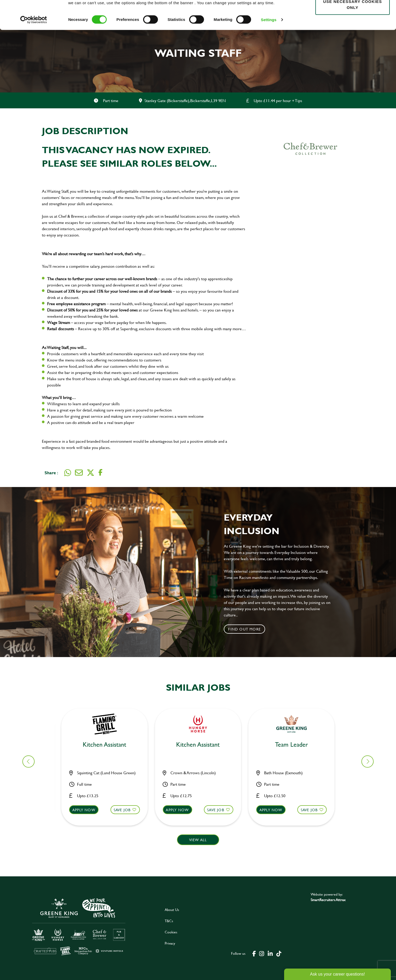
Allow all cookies (352, 13)
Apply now (87, 810)
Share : (51, 473)
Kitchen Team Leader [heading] (201, 745)
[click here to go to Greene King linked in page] (270, 953)
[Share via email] (79, 473)
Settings (269, 48)
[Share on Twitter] (91, 473)
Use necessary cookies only (353, 33)
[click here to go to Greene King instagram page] (261, 953)
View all (198, 840)
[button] (108, 815)
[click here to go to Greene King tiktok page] (279, 953)
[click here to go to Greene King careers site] (79, 926)
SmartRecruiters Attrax (328, 900)
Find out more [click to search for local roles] (244, 629)
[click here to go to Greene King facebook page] (254, 953)
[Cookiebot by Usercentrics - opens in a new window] (34, 48)
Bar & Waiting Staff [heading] (108, 745)
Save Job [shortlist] (125, 810)
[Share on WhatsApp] (68, 473)
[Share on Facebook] (100, 473)
